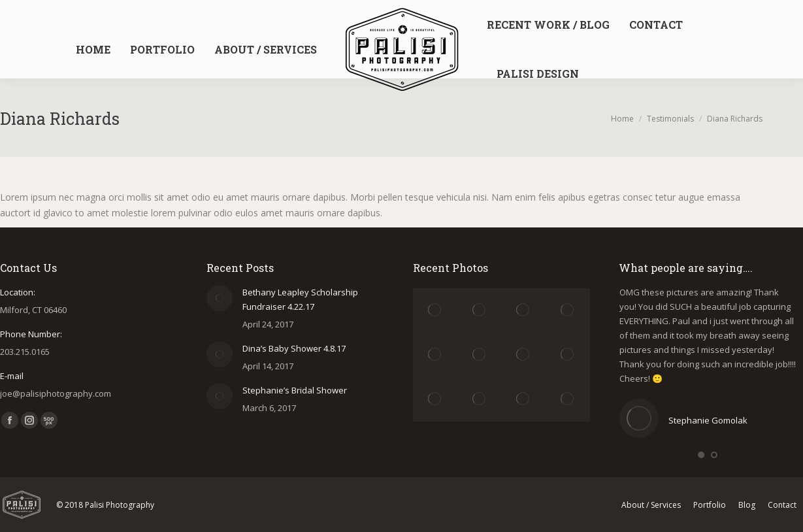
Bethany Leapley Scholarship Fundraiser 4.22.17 (300, 299)
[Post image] (220, 298)
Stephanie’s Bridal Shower (295, 390)
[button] (701, 455)
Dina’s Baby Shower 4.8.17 (294, 348)
